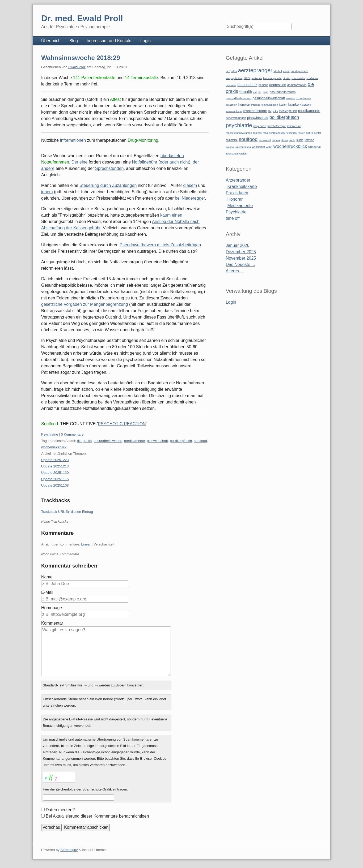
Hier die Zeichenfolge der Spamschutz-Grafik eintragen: (85, 789)
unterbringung (243, 147)
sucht (292, 140)
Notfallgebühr (145, 162)
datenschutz (248, 85)
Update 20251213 (55, 466)
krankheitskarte (255, 111)
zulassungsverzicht (236, 154)
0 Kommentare (72, 434)
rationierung (294, 126)
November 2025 (241, 258)
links (275, 111)
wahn (269, 147)
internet (255, 105)
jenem (47, 192)
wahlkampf (258, 147)
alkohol (278, 71)
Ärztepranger (238, 180)
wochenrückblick (54, 447)
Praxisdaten (237, 193)
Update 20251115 (55, 479)
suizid (300, 140)
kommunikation (270, 105)
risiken (302, 133)
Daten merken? (60, 810)
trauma (230, 147)
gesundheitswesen (108, 441)
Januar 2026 (237, 245)
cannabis (231, 85)
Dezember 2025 (241, 252)
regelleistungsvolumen (239, 133)
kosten (283, 105)
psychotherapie (277, 126)
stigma (276, 140)
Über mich (51, 41)
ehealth (246, 92)
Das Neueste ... (240, 265)
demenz (263, 85)
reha (265, 133)
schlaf (317, 133)
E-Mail (47, 592)
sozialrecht (265, 140)
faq (260, 92)
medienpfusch (288, 111)
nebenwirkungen (236, 118)
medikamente (134, 441)
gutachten (231, 105)
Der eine (79, 162)
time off (233, 218)
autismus (257, 78)
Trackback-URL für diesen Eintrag (67, 512)
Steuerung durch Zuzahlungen (108, 185)
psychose (260, 126)
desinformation (297, 85)
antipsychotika (234, 78)
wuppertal (314, 147)
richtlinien (291, 133)
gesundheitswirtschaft (269, 98)
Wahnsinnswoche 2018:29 (81, 58)
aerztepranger (255, 70)
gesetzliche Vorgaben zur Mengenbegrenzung (85, 304)
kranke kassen (300, 104)
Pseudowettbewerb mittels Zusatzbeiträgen (160, 245)
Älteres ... (235, 271)
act (228, 71)
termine (309, 140)
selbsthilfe (232, 140)
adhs (234, 71)
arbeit (247, 78)
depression (278, 85)
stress (284, 140)
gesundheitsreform (282, 92)
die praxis (84, 441)
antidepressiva (299, 71)
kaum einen (171, 215)
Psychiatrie (50, 434)
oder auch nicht (174, 162)
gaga (265, 92)
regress (257, 133)
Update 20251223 (55, 460)
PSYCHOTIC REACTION (122, 424)
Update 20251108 (55, 485)
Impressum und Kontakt (109, 41)
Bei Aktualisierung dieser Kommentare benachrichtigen (97, 816)
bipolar (287, 78)
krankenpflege (234, 111)
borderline (312, 78)
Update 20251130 (55, 473)
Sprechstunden (109, 168)
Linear (86, 544)
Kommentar (52, 623)
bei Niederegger (190, 198)
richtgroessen (277, 133)
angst (286, 71)
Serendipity (69, 850)
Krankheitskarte (242, 186)
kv (270, 111)
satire (310, 133)
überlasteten (172, 156)
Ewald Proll (77, 67)
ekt (255, 92)
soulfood (201, 441)
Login (145, 41)
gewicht (290, 98)
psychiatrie (239, 125)
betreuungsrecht (272, 78)
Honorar (235, 199)
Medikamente (240, 206)
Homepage (52, 608)
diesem (190, 185)
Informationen (73, 140)
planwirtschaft (157, 441)
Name (47, 577)
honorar (244, 104)
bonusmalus (298, 78)
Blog (74, 41)
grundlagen (303, 98)
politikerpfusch (181, 441)
